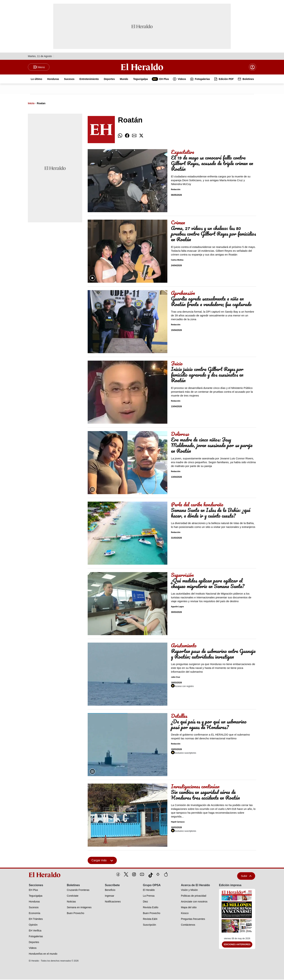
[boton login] (252, 67)
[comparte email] (134, 136)
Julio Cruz (176, 678)
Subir (246, 876)
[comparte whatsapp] (120, 136)
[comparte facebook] (127, 136)
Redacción (176, 190)
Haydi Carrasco (178, 823)
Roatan (41, 104)
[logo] (46, 875)
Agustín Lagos (177, 607)
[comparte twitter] (141, 136)
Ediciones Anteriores (237, 945)
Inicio (31, 104)
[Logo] (142, 67)
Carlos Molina (177, 260)
